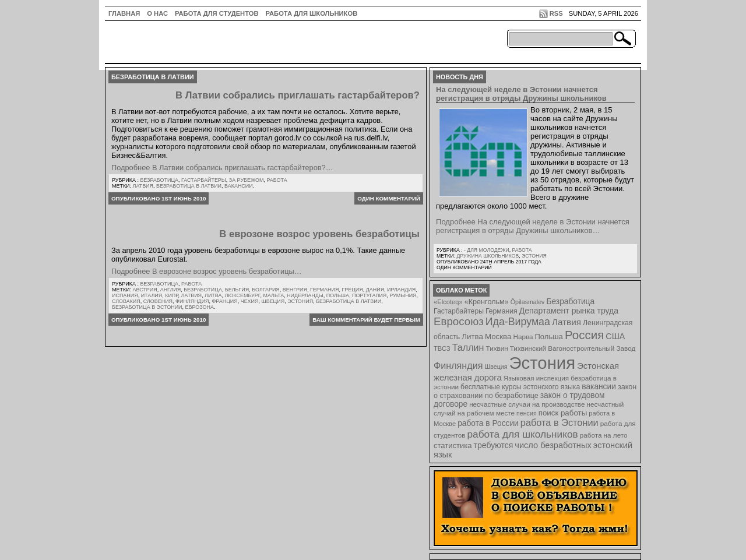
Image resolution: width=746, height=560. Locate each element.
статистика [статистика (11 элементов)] (453, 445)
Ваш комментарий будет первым (366, 320)
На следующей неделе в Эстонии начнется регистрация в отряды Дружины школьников (521, 94)
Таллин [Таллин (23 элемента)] (468, 347)
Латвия (143, 186)
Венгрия (295, 290)
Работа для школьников (312, 13)
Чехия (250, 301)
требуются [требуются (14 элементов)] (494, 445)
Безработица (159, 180)
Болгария (266, 290)
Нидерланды (305, 295)
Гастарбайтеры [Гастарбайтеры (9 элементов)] (459, 311)
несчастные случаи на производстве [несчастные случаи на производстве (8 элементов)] (527, 404)
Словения (158, 301)
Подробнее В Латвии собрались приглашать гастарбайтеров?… (222, 168)
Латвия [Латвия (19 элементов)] (566, 322)
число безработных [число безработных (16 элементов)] (553, 445)
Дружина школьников (488, 256)
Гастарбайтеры (204, 180)
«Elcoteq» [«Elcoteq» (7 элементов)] (448, 302)
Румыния (403, 295)
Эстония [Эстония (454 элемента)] (543, 363)
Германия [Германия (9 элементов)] (502, 311)
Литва (213, 295)
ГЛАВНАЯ (124, 13)
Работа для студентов (217, 13)
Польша (338, 295)
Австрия (145, 290)
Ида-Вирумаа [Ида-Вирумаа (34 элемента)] (518, 322)
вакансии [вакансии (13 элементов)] (599, 387)
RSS (556, 13)
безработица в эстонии (147, 307)
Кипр (171, 295)
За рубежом (247, 180)
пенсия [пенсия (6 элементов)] (527, 413)
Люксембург (242, 295)
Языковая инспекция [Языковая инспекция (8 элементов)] (536, 378)
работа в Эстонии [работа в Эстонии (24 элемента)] (559, 422)
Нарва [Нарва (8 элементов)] (523, 337)
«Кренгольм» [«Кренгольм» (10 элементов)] (487, 302)
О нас (157, 13)
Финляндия (192, 301)
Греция (352, 290)
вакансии (239, 186)
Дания (375, 290)
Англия (171, 290)
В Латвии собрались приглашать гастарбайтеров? (298, 95)
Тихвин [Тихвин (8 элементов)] (497, 348)
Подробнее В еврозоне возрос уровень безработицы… (206, 271)
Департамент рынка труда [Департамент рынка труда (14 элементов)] (569, 311)
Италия (152, 295)
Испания (125, 295)
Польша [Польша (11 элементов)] (549, 337)
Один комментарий (389, 198)
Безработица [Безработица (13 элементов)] (570, 302)
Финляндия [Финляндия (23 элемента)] (458, 365)
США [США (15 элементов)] (615, 336)
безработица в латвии (189, 186)
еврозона (200, 307)
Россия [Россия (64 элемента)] (584, 335)
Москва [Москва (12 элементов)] (498, 337)
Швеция (273, 301)
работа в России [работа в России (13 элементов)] (488, 423)
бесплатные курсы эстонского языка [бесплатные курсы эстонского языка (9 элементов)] (520, 387)
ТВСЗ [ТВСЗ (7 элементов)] (442, 348)
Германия (325, 290)
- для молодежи (487, 250)
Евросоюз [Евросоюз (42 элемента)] (459, 321)
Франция (225, 301)
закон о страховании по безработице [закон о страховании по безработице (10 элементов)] (535, 391)
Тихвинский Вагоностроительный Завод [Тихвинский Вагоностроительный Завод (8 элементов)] (573, 348)
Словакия (126, 301)
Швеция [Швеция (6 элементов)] (496, 367)
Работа (277, 180)
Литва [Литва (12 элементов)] (472, 337)
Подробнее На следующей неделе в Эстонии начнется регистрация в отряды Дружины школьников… (533, 226)
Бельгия (237, 290)
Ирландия (401, 290)
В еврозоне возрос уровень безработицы (319, 234)
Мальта (273, 295)
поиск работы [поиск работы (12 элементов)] (563, 413)
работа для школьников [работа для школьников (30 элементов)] (523, 434)
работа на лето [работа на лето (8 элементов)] (604, 435)
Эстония (300, 301)
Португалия (369, 295)
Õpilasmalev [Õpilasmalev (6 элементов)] (528, 302)
